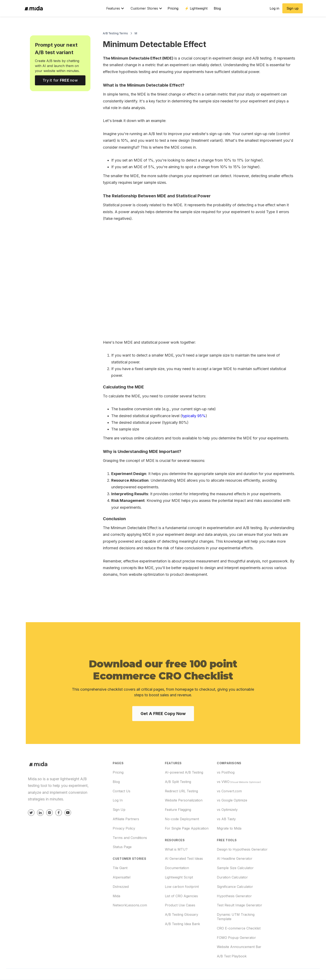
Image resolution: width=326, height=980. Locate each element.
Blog (217, 8)
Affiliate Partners (126, 833)
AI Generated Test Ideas (184, 872)
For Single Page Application (187, 842)
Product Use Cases (180, 919)
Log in (274, 8)
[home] (63, 8)
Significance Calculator (235, 900)
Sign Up (119, 823)
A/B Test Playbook (232, 970)
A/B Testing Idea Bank (182, 938)
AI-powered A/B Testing (184, 786)
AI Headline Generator (235, 872)
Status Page (122, 861)
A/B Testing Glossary (182, 928)
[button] (113, 8)
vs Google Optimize (232, 814)
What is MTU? (176, 863)
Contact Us (122, 805)
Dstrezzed (121, 900)
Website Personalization (184, 814)
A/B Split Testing (178, 795)
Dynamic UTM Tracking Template (236, 930)
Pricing (173, 8)
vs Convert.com (229, 805)
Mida (116, 909)
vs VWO (239, 795)
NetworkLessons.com (130, 919)
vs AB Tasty (226, 833)
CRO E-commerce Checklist (239, 942)
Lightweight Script (179, 891)
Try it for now (60, 80)
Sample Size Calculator (235, 882)
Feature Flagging (178, 823)
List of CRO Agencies (181, 909)
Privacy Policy (124, 842)
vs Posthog (226, 786)
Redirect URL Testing (181, 805)
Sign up (293, 8)
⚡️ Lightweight (196, 8)
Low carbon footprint (182, 900)
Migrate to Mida (229, 842)
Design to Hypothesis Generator (242, 863)
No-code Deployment (182, 833)
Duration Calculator (232, 891)
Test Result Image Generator (240, 919)
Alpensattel (122, 891)
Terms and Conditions (130, 851)
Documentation (177, 882)
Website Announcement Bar (239, 960)
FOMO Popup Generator (236, 951)
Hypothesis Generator (234, 909)
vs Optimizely (227, 823)
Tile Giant (120, 882)
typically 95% (194, 416)
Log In (118, 814)
